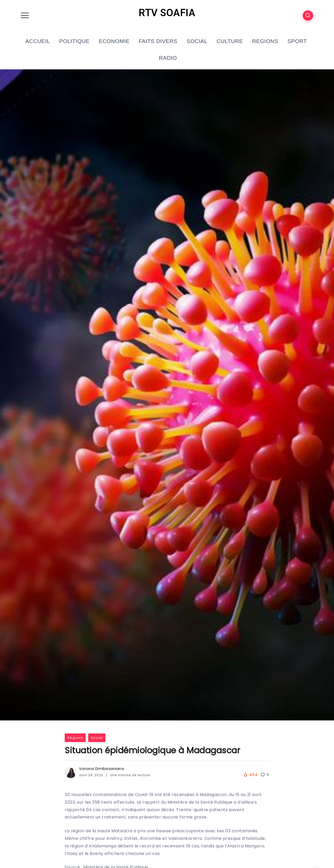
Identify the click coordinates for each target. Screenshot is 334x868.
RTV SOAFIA (167, 13)
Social (97, 738)
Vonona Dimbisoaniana (102, 769)
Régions (75, 738)
